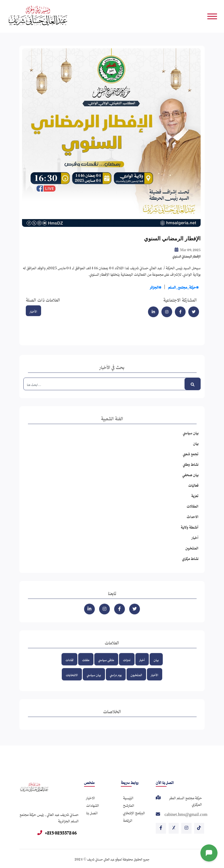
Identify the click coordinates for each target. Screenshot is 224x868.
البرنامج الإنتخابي (134, 812)
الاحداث (193, 522)
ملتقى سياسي (106, 666)
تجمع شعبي (191, 460)
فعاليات (193, 491)
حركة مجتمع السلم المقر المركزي (186, 801)
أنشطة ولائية (190, 533)
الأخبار (33, 317)
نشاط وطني (191, 470)
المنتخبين (192, 554)
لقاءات (69, 666)
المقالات (193, 512)
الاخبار (91, 797)
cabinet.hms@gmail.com (186, 814)
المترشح (129, 805)
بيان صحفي (190, 480)
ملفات (86, 666)
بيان (196, 449)
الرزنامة (128, 820)
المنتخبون (136, 681)
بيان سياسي (191, 439)
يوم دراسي (116, 681)
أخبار (195, 543)
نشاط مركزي (190, 564)
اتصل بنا (92, 812)
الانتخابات (72, 681)
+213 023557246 (57, 832)
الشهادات (93, 805)
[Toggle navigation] (213, 16)
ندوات (127, 666)
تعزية (195, 501)
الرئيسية (128, 797)
